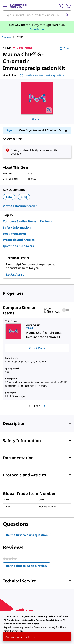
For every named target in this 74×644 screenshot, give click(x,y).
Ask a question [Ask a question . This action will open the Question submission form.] (55, 75)
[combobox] (37, 15)
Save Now (37, 29)
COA (9, 197)
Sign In (11, 130)
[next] (44, 406)
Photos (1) (37, 119)
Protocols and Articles (19, 240)
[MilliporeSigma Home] (18, 6)
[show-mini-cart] (69, 6)
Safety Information (17, 227)
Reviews (46, 221)
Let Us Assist (15, 274)
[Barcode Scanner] (61, 6)
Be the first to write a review (28, 567)
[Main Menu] (5, 6)
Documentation (14, 234)
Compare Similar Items (20, 221)
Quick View (37, 348)
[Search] (67, 15)
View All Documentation (20, 206)
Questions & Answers (18, 246)
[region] (37, 98)
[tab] (9, 37)
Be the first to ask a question (27, 535)
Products (6, 37)
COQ (24, 197)
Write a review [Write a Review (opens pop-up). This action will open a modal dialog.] (35, 75)
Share (65, 48)
